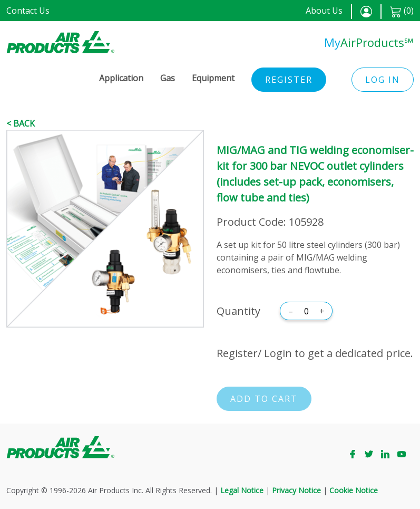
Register (289, 80)
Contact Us (28, 11)
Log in (383, 80)
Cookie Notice (354, 490)
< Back (21, 123)
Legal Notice (242, 490)
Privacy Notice (296, 490)
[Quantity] (306, 311)
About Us (324, 11)
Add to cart (264, 399)
